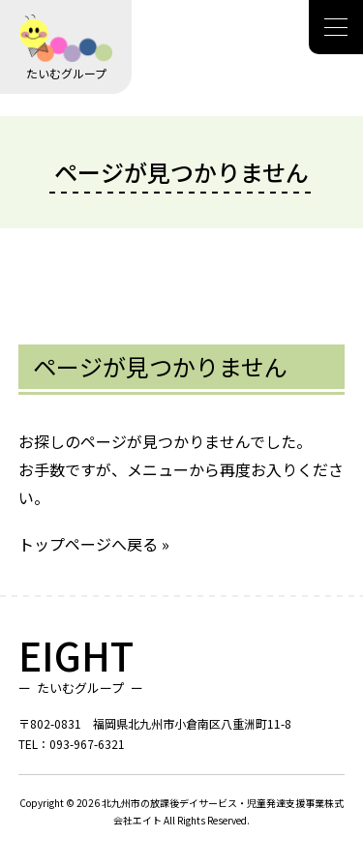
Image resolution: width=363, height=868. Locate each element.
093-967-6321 (87, 744)
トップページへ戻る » (94, 544)
